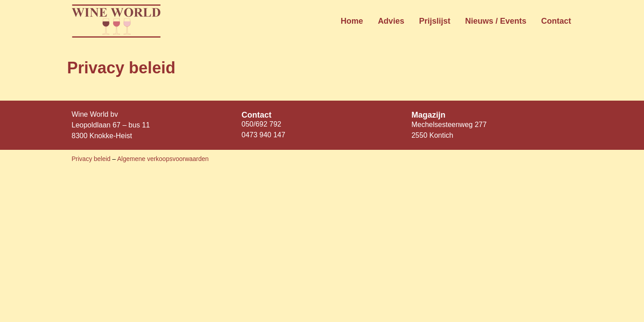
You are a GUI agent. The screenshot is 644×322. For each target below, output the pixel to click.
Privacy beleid (92, 159)
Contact (556, 21)
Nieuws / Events (496, 21)
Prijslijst (435, 21)
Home (352, 21)
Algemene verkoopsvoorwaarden (163, 159)
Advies (391, 21)
